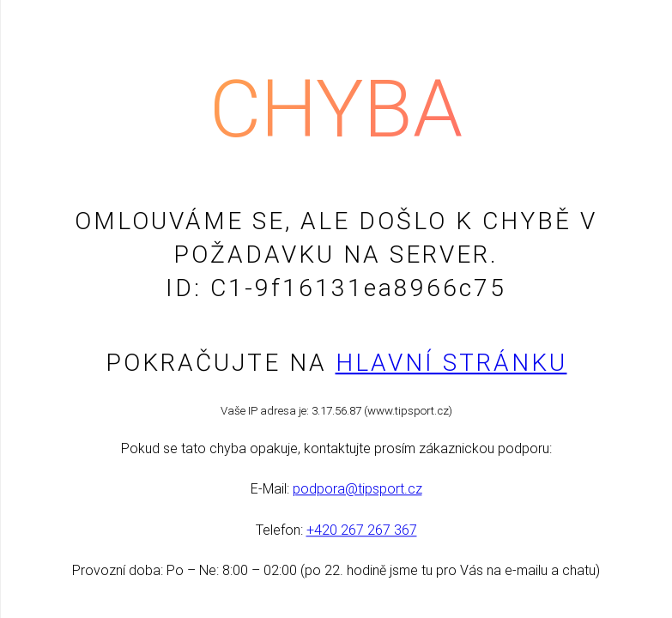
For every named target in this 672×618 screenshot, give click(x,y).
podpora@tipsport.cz (357, 490)
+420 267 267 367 (362, 530)
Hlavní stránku (451, 363)
